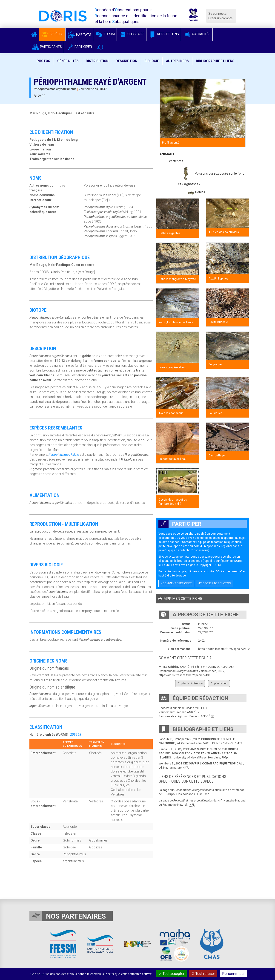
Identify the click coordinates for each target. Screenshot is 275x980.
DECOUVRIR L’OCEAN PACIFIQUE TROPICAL (213, 763)
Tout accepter (172, 974)
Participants (47, 47)
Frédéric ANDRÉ (186, 712)
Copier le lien (219, 683)
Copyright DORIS (209, 565)
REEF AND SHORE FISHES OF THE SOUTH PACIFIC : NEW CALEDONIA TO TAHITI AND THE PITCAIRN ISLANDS (198, 753)
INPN (192, 805)
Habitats (79, 35)
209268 (76, 735)
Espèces (52, 34)
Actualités (197, 34)
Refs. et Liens (164, 34)
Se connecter (218, 14)
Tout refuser (203, 974)
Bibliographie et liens (215, 61)
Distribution (97, 61)
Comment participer (176, 583)
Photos (43, 61)
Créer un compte (221, 18)
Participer (79, 47)
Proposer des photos (214, 583)
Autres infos (177, 61)
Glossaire (132, 34)
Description (126, 61)
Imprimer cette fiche (180, 599)
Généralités (68, 61)
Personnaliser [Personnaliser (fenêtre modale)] (233, 974)
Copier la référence (190, 683)
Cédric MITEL (194, 708)
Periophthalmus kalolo (64, 455)
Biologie (152, 61)
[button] (100, 47)
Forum (105, 34)
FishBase (203, 794)
